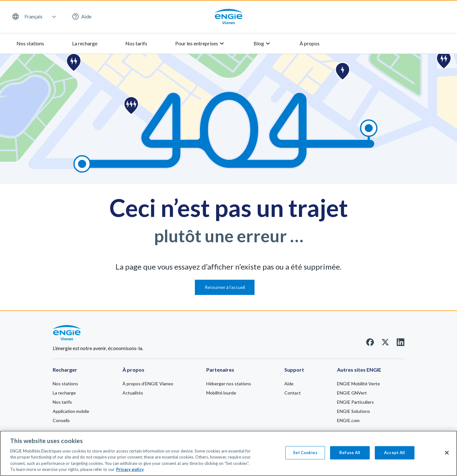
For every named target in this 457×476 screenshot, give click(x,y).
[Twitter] (385, 344)
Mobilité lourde (221, 393)
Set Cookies (305, 455)
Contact (293, 393)
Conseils (61, 420)
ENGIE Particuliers (355, 402)
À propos (310, 43)
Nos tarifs (136, 43)
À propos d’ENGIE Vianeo (148, 384)
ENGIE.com (348, 420)
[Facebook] (370, 344)
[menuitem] (34, 16)
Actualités (133, 393)
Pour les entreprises (200, 43)
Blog (263, 43)
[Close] (447, 455)
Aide (82, 16)
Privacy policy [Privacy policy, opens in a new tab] (130, 472)
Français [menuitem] (33, 16)
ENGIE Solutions (354, 411)
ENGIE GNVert (352, 393)
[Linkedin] (401, 344)
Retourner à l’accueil (225, 287)
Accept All (394, 455)
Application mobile (71, 411)
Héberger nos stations (229, 384)
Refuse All (350, 455)
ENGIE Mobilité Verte (358, 384)
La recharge (85, 43)
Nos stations (30, 43)
